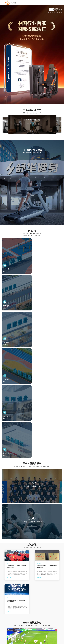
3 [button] (31, 103)
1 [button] (27, 103)
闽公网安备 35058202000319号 (53, 643)
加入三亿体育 (28, 635)
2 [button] (29, 103)
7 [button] (38, 103)
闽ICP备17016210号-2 (41, 643)
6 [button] (36, 103)
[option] (32, 55)
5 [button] (34, 103)
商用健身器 (7, 635)
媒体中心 (14, 635)
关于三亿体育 (22, 635)
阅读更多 (8, 467)
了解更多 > (32, 379)
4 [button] (32, 103)
